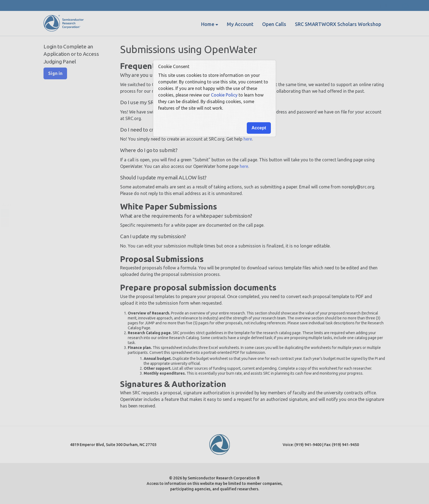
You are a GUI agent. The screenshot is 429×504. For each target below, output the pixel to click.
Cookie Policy (224, 95)
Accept (259, 128)
